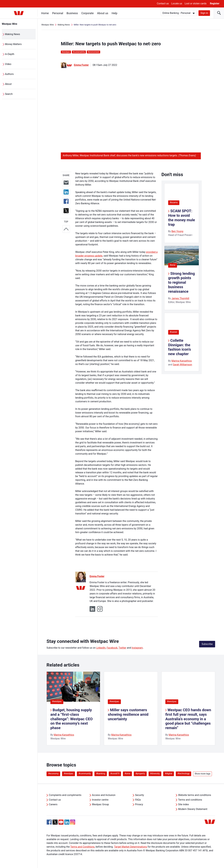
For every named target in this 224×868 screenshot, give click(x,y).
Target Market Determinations (131, 847)
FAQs (138, 800)
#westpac (57, 701)
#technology (183, 773)
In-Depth (10, 54)
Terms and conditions (190, 800)
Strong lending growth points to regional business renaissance (182, 283)
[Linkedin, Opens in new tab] (67, 822)
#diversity (155, 773)
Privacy (139, 804)
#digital (169, 773)
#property (140, 773)
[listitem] (73, 708)
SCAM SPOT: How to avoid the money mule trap (182, 218)
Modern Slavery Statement (193, 809)
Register (215, 4)
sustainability (79, 52)
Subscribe (207, 644)
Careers (53, 804)
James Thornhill (180, 298)
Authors (9, 74)
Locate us (177, 4)
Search (9, 94)
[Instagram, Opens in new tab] (73, 824)
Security (139, 795)
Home (45, 13)
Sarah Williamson (182, 365)
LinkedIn (101, 648)
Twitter (122, 648)
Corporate (87, 13)
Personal (58, 13)
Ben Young (177, 231)
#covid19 (115, 773)
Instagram (137, 648)
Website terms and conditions (195, 795)
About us (103, 13)
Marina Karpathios (182, 361)
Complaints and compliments (65, 795)
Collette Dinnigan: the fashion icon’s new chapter (180, 347)
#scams (174, 202)
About (8, 84)
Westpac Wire (10, 24)
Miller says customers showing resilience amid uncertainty (128, 714)
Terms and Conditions (82, 847)
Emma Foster (81, 65)
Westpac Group (100, 804)
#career (174, 332)
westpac (66, 52)
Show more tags (202, 774)
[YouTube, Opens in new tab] (61, 822)
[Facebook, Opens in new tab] (49, 822)
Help (115, 13)
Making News (13, 34)
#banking (101, 773)
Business (72, 13)
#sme (173, 265)
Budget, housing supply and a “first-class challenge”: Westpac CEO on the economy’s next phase (72, 719)
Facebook (112, 648)
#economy (53, 773)
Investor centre (100, 800)
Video (8, 64)
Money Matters (13, 44)
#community (85, 773)
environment (93, 52)
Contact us (163, 4)
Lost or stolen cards (196, 4)
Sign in (204, 13)
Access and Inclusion (104, 795)
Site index (183, 804)
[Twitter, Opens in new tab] (55, 822)
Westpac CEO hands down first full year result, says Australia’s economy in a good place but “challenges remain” (188, 719)
